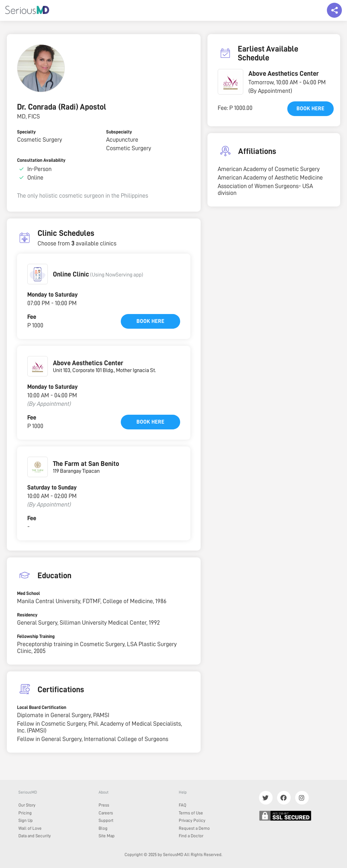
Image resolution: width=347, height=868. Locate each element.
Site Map (107, 836)
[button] (38, 274)
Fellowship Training (36, 636)
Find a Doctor (191, 836)
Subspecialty (119, 132)
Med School (28, 593)
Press (104, 805)
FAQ (183, 805)
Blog (103, 828)
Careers (106, 813)
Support (106, 820)
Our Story (27, 805)
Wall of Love (30, 828)
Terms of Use (191, 813)
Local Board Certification (42, 707)
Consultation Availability (41, 160)
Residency (27, 615)
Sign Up (26, 820)
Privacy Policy (192, 820)
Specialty (26, 132)
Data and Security (35, 836)
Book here (150, 321)
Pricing (25, 813)
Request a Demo (194, 828)
